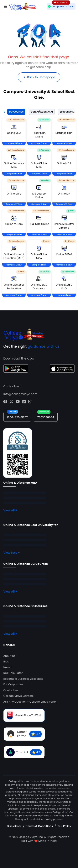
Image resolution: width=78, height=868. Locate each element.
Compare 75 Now (64, 204)
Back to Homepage (39, 77)
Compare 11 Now (14, 295)
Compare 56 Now (14, 174)
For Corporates (13, 684)
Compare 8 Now (39, 143)
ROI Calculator (13, 673)
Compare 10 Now (64, 234)
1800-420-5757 (17, 417)
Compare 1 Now (39, 265)
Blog (6, 662)
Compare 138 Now (14, 143)
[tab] (15, 112)
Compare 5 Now (64, 265)
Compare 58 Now (64, 174)
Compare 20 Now (64, 143)
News (7, 667)
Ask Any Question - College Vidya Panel (30, 702)
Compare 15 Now (39, 234)
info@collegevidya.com (20, 394)
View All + (10, 510)
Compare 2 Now (14, 265)
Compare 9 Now (39, 204)
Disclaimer (14, 826)
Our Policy (64, 826)
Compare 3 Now (39, 295)
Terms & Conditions (39, 826)
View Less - (12, 553)
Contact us (11, 690)
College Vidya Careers (18, 696)
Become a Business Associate (23, 679)
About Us (9, 656)
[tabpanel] (39, 213)
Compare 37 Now (39, 174)
